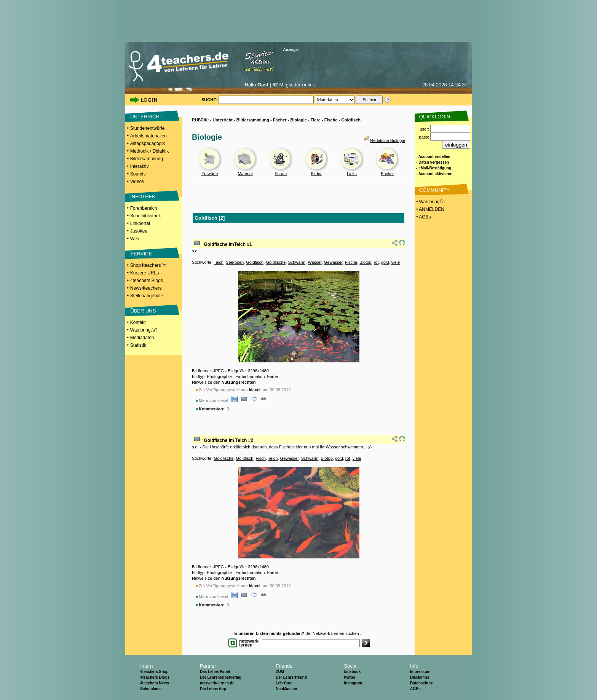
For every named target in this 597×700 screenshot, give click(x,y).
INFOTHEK (143, 197)
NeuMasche (286, 689)
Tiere (316, 120)
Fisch (261, 458)
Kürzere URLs (144, 273)
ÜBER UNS (143, 311)
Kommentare (212, 409)
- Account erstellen (433, 157)
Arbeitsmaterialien (148, 136)
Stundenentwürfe (148, 128)
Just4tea (139, 231)
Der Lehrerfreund (291, 677)
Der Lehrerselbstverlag (221, 677)
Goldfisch (351, 120)
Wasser (314, 262)
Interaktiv (140, 166)
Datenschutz (421, 683)
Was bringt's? (144, 330)
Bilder (316, 174)
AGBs (415, 689)
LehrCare (284, 683)
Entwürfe (210, 174)
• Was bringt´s (430, 202)
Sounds (138, 174)
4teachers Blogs (147, 281)
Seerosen (235, 262)
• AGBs (423, 217)
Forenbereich (144, 208)
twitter (350, 677)
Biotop (365, 262)
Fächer (280, 120)
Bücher (387, 174)
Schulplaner (151, 689)
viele (396, 262)
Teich (219, 262)
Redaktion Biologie (388, 140)
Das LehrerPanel (215, 672)
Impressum (420, 672)
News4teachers (146, 288)
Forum (281, 174)
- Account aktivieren (434, 174)
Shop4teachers (148, 265)
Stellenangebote (147, 296)
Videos (137, 182)
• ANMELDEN (430, 209)
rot (376, 262)
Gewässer (333, 262)
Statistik (138, 345)
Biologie (299, 120)
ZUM (280, 672)
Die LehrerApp (213, 689)
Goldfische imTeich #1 (228, 244)
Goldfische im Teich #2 (228, 440)
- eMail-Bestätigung (434, 168)
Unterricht (223, 120)
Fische (331, 120)
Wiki (135, 239)
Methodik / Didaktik (149, 151)
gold (385, 262)
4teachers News (155, 683)
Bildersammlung (147, 159)
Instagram (353, 683)
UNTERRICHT (146, 117)
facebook (352, 672)
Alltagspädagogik (148, 144)
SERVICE (141, 254)
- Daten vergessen (433, 162)
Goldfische (276, 262)
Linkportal (140, 223)
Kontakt (138, 322)
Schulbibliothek (146, 216)
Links (352, 174)
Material (245, 174)
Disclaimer (420, 677)
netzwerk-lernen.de (217, 683)
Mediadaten (142, 338)
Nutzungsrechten (239, 382)
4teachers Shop (154, 672)
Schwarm (297, 262)
